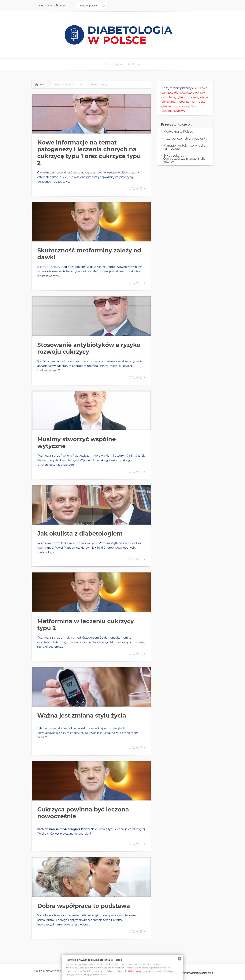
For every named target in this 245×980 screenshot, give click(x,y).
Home (43, 84)
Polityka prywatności (137, 971)
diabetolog (169, 97)
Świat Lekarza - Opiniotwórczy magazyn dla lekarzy (185, 159)
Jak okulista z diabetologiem (80, 534)
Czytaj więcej (136, 189)
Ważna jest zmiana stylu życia (82, 716)
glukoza (183, 97)
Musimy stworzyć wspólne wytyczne (77, 443)
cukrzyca (201, 88)
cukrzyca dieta (171, 93)
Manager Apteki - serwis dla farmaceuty (184, 147)
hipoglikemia (186, 102)
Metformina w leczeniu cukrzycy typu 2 (86, 625)
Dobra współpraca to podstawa (84, 906)
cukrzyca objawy (194, 93)
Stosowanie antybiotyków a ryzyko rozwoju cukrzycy (89, 348)
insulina (184, 106)
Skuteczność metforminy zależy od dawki (89, 254)
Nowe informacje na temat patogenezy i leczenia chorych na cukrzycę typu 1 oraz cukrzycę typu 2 (89, 153)
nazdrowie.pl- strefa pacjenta (185, 139)
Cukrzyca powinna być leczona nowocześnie (83, 813)
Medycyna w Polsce (178, 132)
